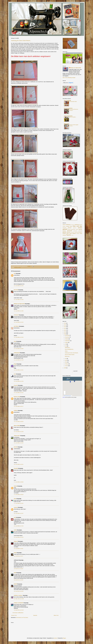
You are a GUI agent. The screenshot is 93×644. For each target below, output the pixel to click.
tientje (15, 553)
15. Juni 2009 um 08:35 (19, 422)
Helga (15, 364)
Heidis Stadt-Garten (68, 116)
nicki (15, 517)
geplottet (64, 231)
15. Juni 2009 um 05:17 (19, 406)
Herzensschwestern (68, 108)
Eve (15, 273)
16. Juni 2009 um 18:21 (19, 464)
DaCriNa (16, 447)
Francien (16, 385)
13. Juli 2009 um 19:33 (18, 549)
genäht (80, 229)
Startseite (35, 615)
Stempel (64, 235)
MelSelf (15, 584)
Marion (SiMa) (17, 426)
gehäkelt (80, 228)
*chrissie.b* (16, 315)
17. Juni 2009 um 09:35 (19, 495)
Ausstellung (73, 225)
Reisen (74, 233)
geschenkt (70, 231)
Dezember (67, 335)
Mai (66, 359)
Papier (71, 233)
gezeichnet (73, 232)
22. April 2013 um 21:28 (19, 610)
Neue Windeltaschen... (69, 349)
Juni (66, 346)
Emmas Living (17, 397)
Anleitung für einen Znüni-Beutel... (21, 41)
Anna (15, 341)
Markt (68, 233)
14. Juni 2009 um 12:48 (19, 286)
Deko (71, 226)
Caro (15, 374)
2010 (65, 332)
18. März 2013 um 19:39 (19, 599)
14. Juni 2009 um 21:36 (19, 381)
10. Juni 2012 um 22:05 (19, 591)
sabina (15, 530)
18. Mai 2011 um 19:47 (19, 569)
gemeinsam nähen (75, 229)
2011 (65, 330)
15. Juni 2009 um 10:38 (19, 432)
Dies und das (77, 226)
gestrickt (69, 232)
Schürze (78, 234)
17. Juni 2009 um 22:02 (19, 503)
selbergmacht (17, 353)
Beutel (81, 225)
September (67, 341)
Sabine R (16, 541)
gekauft (65, 229)
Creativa (68, 226)
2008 (65, 368)
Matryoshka (67, 124)
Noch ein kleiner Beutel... (70, 355)
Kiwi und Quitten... (73, 117)
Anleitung (16, 268)
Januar (67, 366)
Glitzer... (67, 351)
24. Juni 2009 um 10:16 (19, 537)
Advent (64, 225)
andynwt (56, 638)
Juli (66, 344)
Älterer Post (56, 615)
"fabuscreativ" (17, 436)
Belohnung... (67, 356)
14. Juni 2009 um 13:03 (19, 300)
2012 (65, 329)
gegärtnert (75, 228)
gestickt (64, 232)
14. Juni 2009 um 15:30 (19, 337)
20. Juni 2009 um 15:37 (19, 513)
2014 (65, 325)
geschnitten (75, 231)
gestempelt (80, 231)
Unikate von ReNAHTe (19, 603)
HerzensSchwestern (78, 232)
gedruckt (70, 228)
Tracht (72, 235)
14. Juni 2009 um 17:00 (19, 360)
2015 (65, 323)
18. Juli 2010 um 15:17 (18, 556)
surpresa (16, 507)
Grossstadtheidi (67, 100)
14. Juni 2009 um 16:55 (19, 349)
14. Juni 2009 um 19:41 (19, 370)
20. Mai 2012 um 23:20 (19, 580)
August (67, 342)
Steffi (15, 573)
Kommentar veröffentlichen (18, 613)
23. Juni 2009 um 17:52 (19, 526)
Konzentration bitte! (73, 102)
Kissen (64, 233)
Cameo (64, 226)
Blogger (64, 638)
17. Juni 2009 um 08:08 (19, 482)
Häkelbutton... (68, 348)
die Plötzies (16, 326)
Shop (81, 233)
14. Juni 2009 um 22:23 (19, 393)
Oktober (67, 339)
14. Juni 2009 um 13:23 (19, 322)
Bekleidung (77, 225)
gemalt (69, 229)
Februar (67, 364)
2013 (65, 327)
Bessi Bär (16, 290)
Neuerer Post (14, 615)
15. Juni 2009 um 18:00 (19, 443)
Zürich (64, 397)
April (66, 360)
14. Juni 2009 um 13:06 (19, 311)
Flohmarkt (64, 228)
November (67, 337)
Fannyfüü (16, 468)
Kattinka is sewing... (18, 595)
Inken (15, 499)
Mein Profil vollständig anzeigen (69, 78)
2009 (65, 334)
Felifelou (16, 410)
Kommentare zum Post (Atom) (22, 618)
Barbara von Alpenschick (19, 304)
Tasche (19, 268)
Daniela (16, 486)
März (66, 362)
